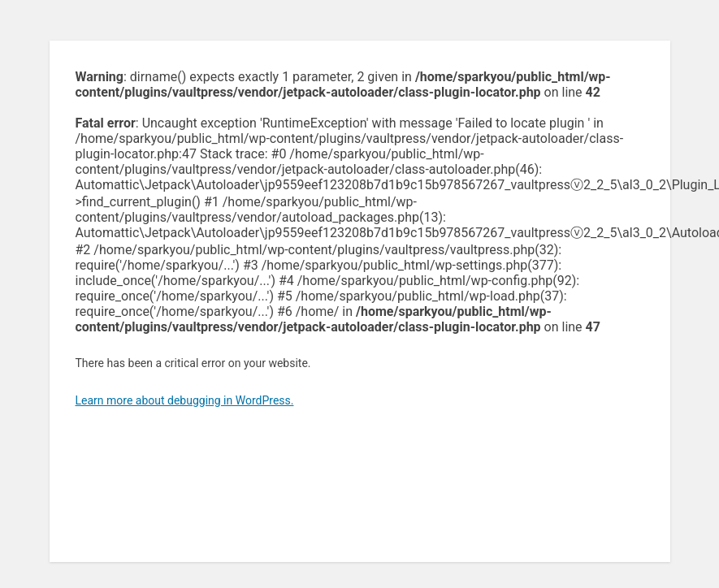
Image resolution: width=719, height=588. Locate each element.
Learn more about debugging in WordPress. (185, 400)
